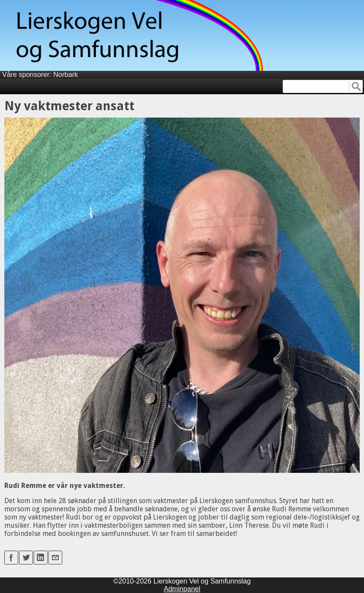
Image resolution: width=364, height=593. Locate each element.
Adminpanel (182, 589)
